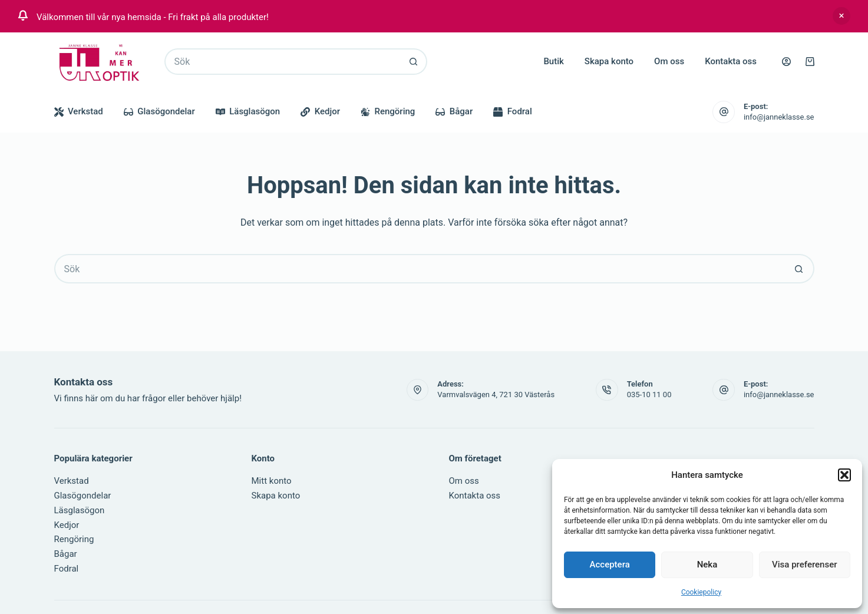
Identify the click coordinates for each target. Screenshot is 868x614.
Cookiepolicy (701, 592)
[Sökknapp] (414, 62)
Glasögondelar (159, 111)
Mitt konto (272, 481)
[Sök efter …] (283, 62)
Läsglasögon (248, 111)
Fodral (513, 111)
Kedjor (320, 111)
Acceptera (610, 565)
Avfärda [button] (841, 16)
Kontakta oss (731, 61)
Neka (707, 565)
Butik (553, 61)
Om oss (669, 61)
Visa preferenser (804, 565)
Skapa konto (609, 61)
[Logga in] (786, 62)
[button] (844, 475)
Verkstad (79, 111)
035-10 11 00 (649, 395)
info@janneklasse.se (779, 117)
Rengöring (388, 111)
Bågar (454, 111)
